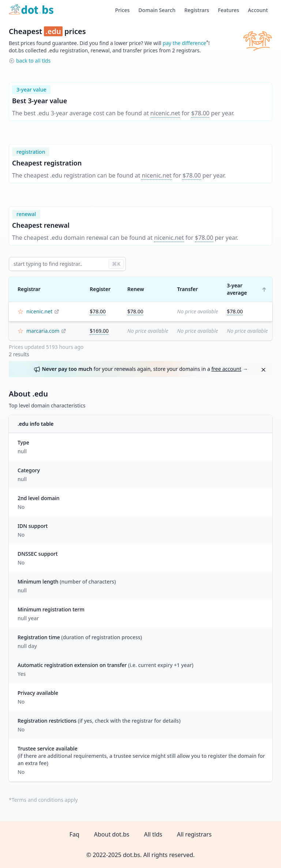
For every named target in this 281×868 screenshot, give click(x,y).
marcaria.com (43, 331)
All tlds (153, 834)
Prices (122, 10)
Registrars (197, 10)
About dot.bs (112, 834)
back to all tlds (33, 61)
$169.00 (99, 331)
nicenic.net (165, 113)
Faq (74, 834)
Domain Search (157, 10)
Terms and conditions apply (45, 800)
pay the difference (185, 43)
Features (229, 10)
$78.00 (200, 113)
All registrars (194, 834)
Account (258, 10)
